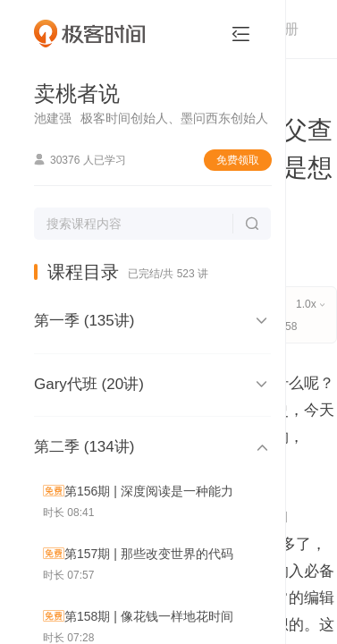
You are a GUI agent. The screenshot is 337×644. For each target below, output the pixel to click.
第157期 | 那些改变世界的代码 (149, 554)
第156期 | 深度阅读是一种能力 (149, 491)
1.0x (310, 304)
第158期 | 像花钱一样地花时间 (149, 616)
